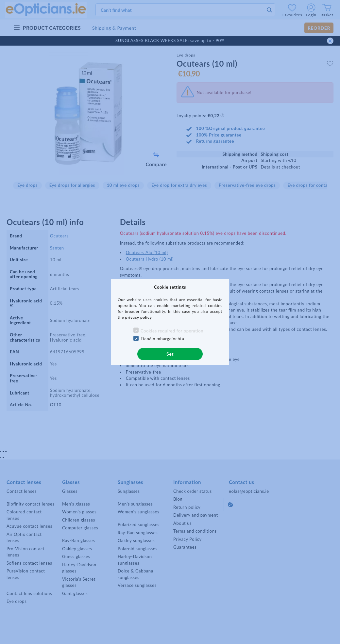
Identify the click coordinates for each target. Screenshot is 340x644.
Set (170, 354)
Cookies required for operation (172, 331)
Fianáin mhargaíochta (162, 339)
